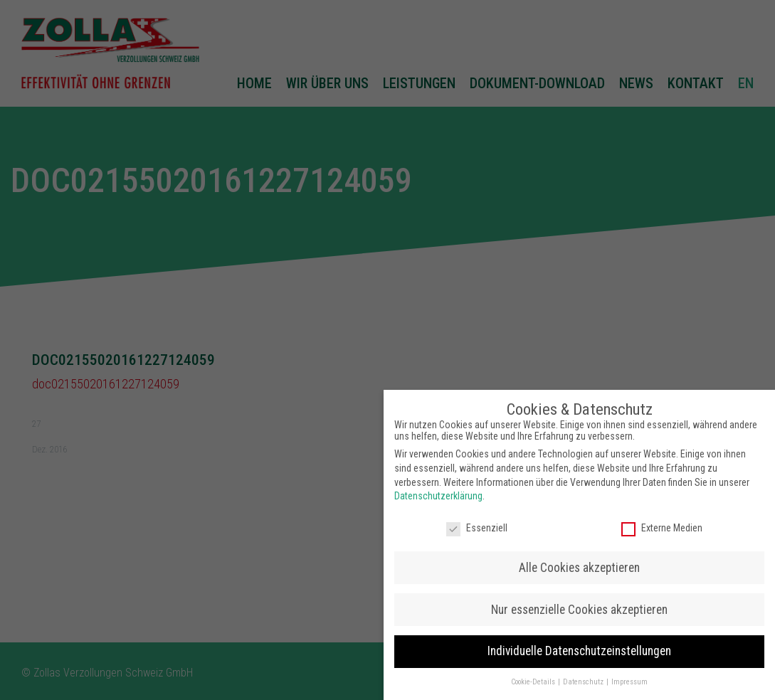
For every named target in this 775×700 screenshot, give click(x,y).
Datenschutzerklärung (438, 491)
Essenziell (477, 523)
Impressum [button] (629, 677)
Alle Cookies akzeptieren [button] (579, 562)
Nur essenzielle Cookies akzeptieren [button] (579, 604)
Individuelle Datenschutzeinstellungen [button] (579, 646)
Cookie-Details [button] (534, 677)
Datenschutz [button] (584, 677)
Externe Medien (662, 523)
